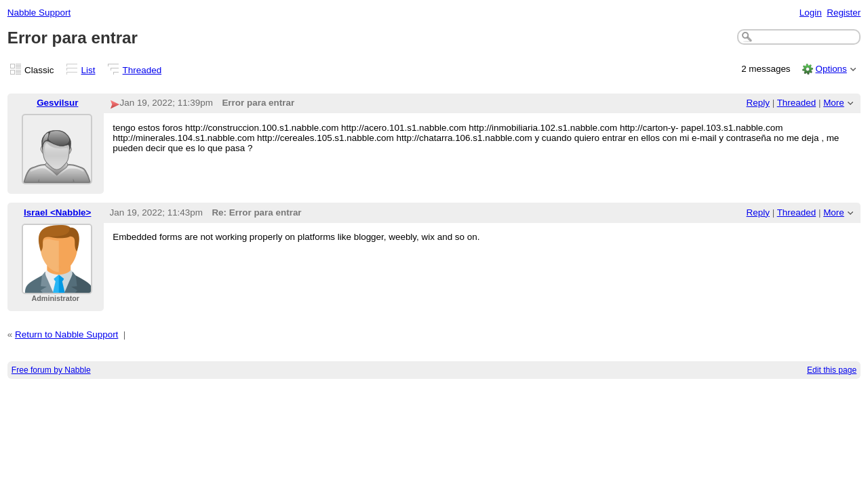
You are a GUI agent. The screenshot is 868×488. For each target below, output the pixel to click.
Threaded (142, 70)
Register (844, 13)
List (88, 70)
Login (811, 13)
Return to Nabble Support (66, 334)
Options (831, 69)
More (834, 103)
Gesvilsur (57, 103)
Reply (758, 103)
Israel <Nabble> (57, 212)
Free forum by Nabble (51, 370)
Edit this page (832, 370)
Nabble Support (39, 13)
